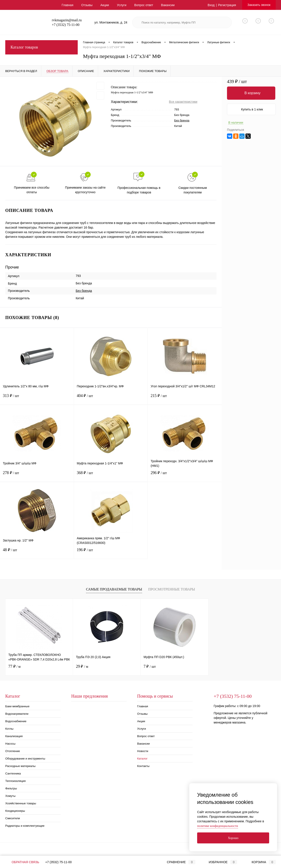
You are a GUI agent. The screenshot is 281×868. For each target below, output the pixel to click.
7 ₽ (150, 666)
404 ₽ (111, 398)
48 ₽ (37, 553)
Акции (105, 5)
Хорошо (233, 838)
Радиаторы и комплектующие (25, 826)
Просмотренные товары (172, 589)
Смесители (13, 818)
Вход (211, 5)
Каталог (142, 759)
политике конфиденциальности (218, 826)
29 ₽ (82, 666)
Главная (68, 5)
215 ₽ (185, 398)
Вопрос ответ (144, 5)
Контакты (143, 766)
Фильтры (11, 788)
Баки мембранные (17, 706)
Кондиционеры (15, 811)
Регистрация (227, 5)
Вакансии (168, 5)
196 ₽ (111, 553)
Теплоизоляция (15, 781)
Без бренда (182, 120)
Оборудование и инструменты (25, 759)
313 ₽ (37, 398)
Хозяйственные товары (21, 803)
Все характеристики (183, 102)
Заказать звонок (259, 5)
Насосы (10, 744)
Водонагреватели (17, 714)
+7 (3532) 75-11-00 (58, 862)
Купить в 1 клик (252, 109)
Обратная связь (22, 862)
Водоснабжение (16, 721)
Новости (143, 751)
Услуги (122, 5)
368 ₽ (111, 476)
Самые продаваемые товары (114, 589)
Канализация (14, 736)
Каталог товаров (41, 47)
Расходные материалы (20, 766)
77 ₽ (14, 666)
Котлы (9, 729)
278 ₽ (37, 476)
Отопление (13, 751)
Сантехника (13, 773)
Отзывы (87, 5)
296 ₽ (185, 476)
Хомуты (10, 796)
